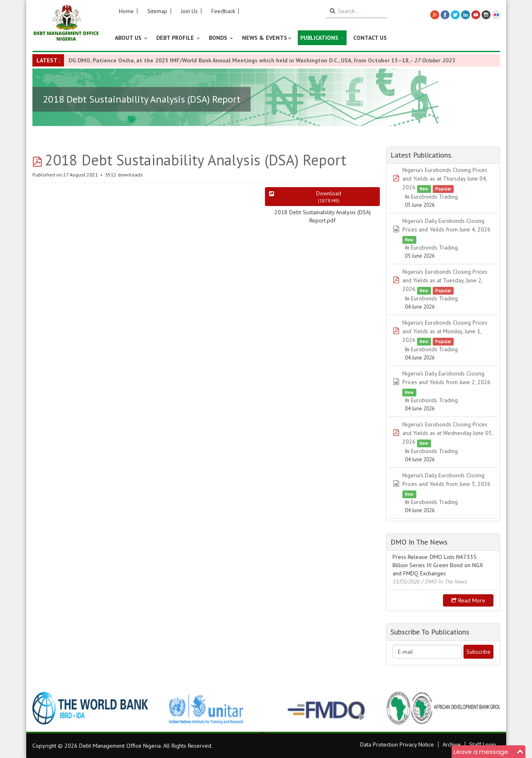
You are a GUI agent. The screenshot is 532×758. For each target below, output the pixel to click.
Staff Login (483, 744)
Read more (468, 600)
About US (131, 38)
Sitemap (157, 11)
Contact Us (370, 38)
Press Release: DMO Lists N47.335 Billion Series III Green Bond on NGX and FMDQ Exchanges (438, 565)
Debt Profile (178, 38)
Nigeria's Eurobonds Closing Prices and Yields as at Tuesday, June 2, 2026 (445, 280)
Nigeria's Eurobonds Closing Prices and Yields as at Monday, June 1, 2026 (445, 331)
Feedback (223, 11)
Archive (452, 744)
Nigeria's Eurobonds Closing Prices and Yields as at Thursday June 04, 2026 (445, 179)
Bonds (221, 38)
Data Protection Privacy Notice (397, 744)
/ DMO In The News (444, 582)
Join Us (189, 11)
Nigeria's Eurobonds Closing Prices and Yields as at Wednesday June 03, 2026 (448, 433)
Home (126, 11)
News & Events (267, 38)
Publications (322, 38)
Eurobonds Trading (434, 197)
